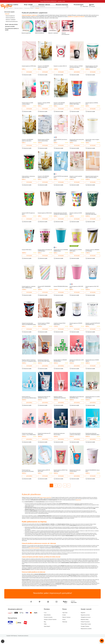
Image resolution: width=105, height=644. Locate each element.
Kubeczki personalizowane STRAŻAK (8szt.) (75, 477)
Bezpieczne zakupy (85, 626)
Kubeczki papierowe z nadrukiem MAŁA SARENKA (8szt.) (29, 293)
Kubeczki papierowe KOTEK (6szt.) (29, 72)
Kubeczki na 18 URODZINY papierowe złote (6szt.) (43, 73)
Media (45, 631)
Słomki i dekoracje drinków (11, 31)
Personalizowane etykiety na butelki (12, 35)
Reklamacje (65, 629)
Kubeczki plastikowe (10, 24)
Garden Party (78, 507)
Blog (45, 629)
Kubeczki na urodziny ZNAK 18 (60, 72)
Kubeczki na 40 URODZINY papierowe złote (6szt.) (27, 146)
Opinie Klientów (47, 622)
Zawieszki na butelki (10, 33)
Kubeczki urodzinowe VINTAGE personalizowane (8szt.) (76, 73)
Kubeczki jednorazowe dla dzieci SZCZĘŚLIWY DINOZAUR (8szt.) (61, 220)
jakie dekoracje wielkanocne (34, 555)
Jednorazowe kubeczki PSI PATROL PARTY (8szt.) (75, 110)
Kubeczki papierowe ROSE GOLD (45, 219)
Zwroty (64, 626)
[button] (3, 641)
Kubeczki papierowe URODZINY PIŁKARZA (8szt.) (60, 367)
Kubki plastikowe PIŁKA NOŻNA (31, 540)
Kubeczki (7, 20)
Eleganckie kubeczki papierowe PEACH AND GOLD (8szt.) (92, 183)
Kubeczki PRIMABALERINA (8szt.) (61, 293)
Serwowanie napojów (10, 18)
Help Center (65, 619)
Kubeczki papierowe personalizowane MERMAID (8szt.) (29, 404)
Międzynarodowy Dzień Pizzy (45, 504)
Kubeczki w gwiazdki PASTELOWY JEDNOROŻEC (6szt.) (93, 330)
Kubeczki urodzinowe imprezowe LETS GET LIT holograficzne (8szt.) (29, 367)
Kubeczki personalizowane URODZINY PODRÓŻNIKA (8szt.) (92, 441)
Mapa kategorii (47, 633)
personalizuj (77, 78)
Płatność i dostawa (66, 624)
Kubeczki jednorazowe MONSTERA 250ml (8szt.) (91, 220)
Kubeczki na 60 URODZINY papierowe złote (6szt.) (59, 110)
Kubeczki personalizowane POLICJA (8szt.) (59, 441)
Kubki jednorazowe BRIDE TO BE (31, 534)
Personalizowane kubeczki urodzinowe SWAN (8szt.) (75, 441)
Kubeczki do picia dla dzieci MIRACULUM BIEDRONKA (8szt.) (29, 330)
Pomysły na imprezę (48, 624)
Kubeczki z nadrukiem (11, 26)
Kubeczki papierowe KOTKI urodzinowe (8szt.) (27, 110)
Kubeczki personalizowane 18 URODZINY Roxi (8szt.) (44, 404)
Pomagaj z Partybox (85, 633)
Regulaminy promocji (85, 622)
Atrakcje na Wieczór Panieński (50, 626)
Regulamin (83, 619)
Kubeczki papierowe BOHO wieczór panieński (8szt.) (43, 146)
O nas (45, 619)
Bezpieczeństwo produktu (86, 635)
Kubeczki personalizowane (12, 28)
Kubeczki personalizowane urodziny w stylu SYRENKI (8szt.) (29, 441)
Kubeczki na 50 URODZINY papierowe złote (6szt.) (43, 183)
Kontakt (64, 622)
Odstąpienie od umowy (86, 624)
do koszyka (29, 78)
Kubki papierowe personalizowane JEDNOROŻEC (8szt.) (77, 404)
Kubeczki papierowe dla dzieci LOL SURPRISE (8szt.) (45, 257)
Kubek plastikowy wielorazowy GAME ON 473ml (28, 183)
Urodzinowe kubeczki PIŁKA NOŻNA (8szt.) (60, 330)
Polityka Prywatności (85, 629)
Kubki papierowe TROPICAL (30, 538)
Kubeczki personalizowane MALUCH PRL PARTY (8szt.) (44, 367)
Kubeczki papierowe (10, 22)
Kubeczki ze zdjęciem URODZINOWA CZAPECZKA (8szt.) (60, 404)
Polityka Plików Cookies (86, 631)
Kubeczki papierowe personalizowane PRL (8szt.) (28, 477)
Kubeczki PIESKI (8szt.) (27, 256)
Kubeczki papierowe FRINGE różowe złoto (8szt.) (44, 330)
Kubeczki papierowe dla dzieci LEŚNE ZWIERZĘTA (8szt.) (92, 73)
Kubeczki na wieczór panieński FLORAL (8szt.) (76, 183)
